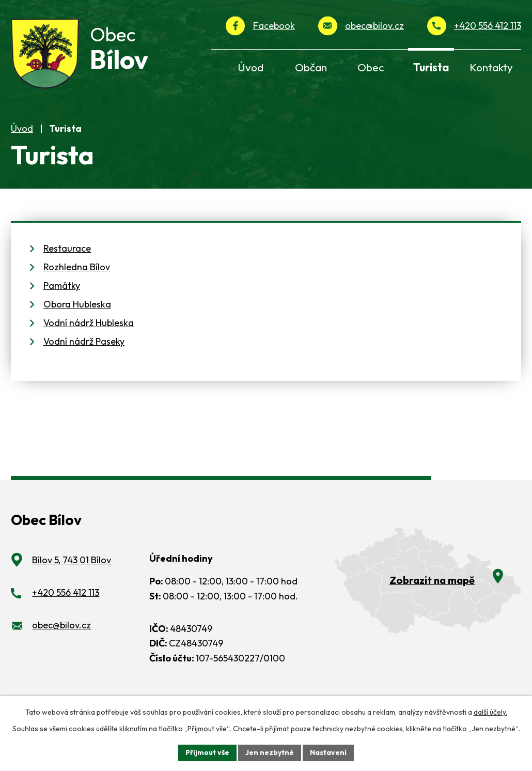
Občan (311, 67)
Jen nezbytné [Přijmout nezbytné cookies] (270, 752)
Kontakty (491, 67)
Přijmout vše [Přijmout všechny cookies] (207, 752)
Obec (371, 67)
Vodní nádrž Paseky (84, 348)
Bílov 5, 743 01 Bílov (72, 566)
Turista (431, 67)
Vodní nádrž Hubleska (89, 329)
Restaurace (67, 255)
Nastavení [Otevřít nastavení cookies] (328, 752)
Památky (62, 292)
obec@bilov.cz (374, 26)
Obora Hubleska (77, 310)
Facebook (274, 26)
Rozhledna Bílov (77, 273)
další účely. (490, 712)
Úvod (22, 134)
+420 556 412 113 (488, 26)
